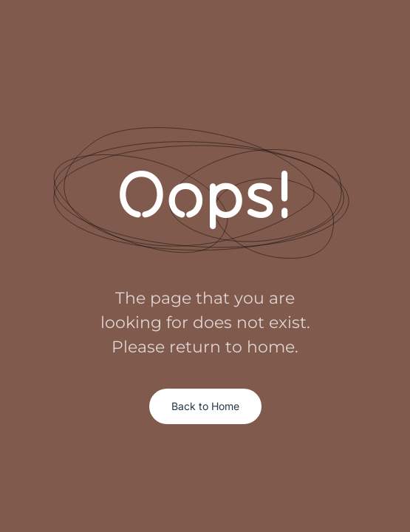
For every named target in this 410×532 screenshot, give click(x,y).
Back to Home (205, 406)
